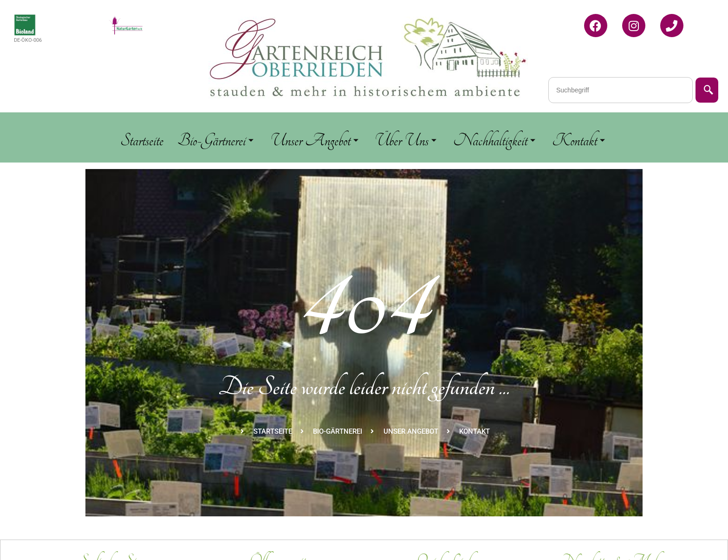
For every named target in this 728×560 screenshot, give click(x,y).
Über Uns (406, 139)
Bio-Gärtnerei (215, 139)
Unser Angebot (314, 139)
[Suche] (705, 90)
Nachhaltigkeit (494, 139)
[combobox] (617, 90)
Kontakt (578, 139)
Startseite (142, 139)
